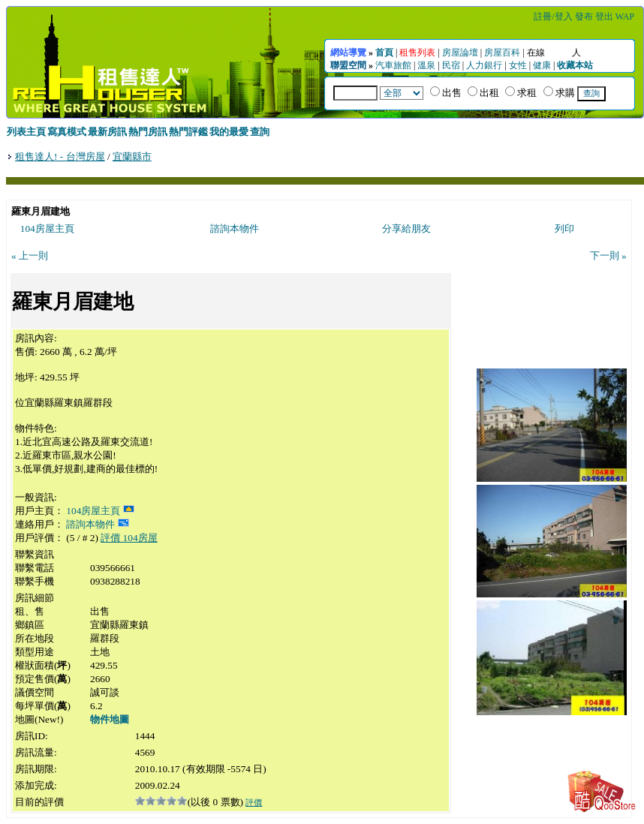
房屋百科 (502, 53)
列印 (564, 229)
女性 (518, 65)
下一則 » (608, 256)
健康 (542, 65)
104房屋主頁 (47, 229)
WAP (625, 17)
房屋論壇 (460, 53)
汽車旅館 (393, 65)
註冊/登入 (553, 17)
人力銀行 (484, 65)
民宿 (451, 65)
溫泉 (426, 65)
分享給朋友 (406, 229)
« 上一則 (30, 256)
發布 (584, 17)
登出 (604, 17)
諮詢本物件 (235, 229)
